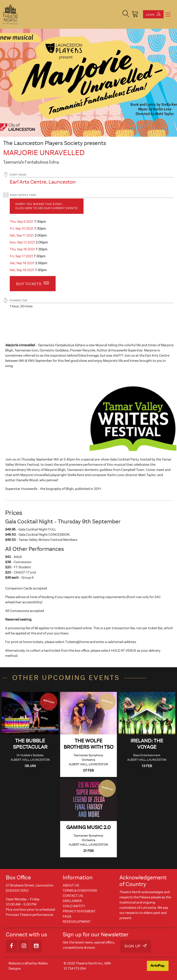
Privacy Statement (79, 911)
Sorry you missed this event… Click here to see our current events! (47, 206)
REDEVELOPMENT (77, 922)
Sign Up (136, 946)
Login (153, 14)
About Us (71, 885)
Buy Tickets (33, 283)
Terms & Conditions (80, 891)
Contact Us (73, 896)
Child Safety (74, 906)
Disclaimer (72, 901)
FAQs (67, 916)
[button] (126, 14)
